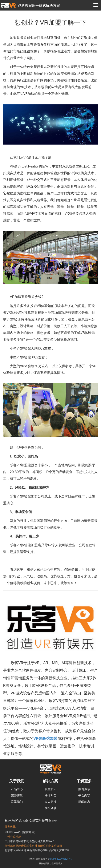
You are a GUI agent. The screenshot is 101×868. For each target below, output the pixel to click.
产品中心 (17, 789)
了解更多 (84, 781)
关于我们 (17, 781)
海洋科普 (50, 795)
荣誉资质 (17, 795)
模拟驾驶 (50, 808)
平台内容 (84, 795)
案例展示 (84, 789)
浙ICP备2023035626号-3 (61, 859)
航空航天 (50, 789)
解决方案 (50, 781)
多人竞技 (50, 802)
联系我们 (17, 802)
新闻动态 (84, 802)
